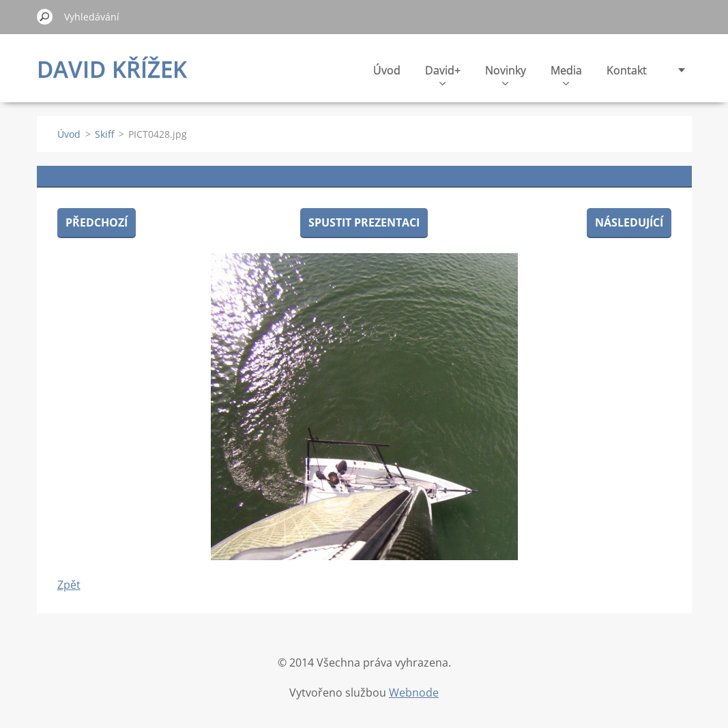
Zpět (69, 585)
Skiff (104, 134)
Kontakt (627, 70)
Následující (629, 222)
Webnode (414, 693)
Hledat (45, 16)
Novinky (506, 74)
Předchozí (97, 222)
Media (566, 74)
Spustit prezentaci (364, 222)
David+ (443, 74)
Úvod (387, 70)
